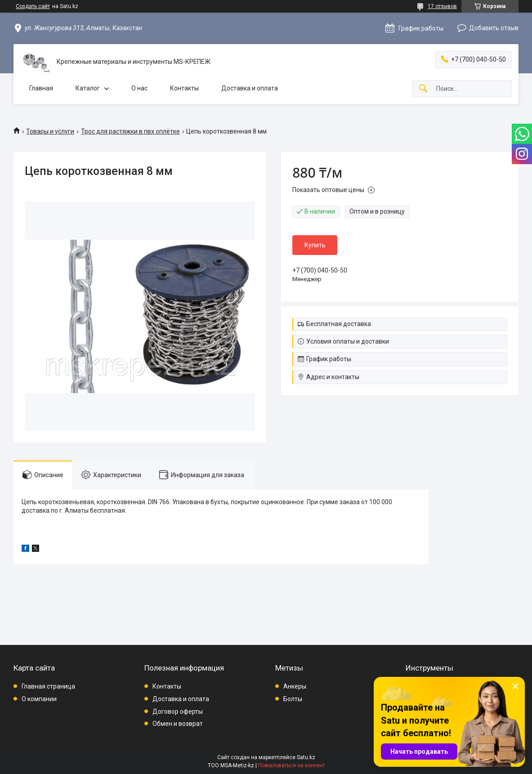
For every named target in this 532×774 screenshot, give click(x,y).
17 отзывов (442, 6)
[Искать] (423, 89)
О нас (139, 88)
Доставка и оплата (250, 88)
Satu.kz (306, 757)
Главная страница (48, 686)
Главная (41, 88)
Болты (293, 699)
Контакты (184, 88)
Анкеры (295, 686)
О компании (39, 699)
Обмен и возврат (178, 724)
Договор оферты (178, 711)
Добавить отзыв (494, 28)
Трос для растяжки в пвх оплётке (130, 131)
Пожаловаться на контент (291, 765)
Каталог (88, 88)
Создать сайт (33, 6)
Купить (315, 245)
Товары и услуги (50, 131)
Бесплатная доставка (339, 324)
